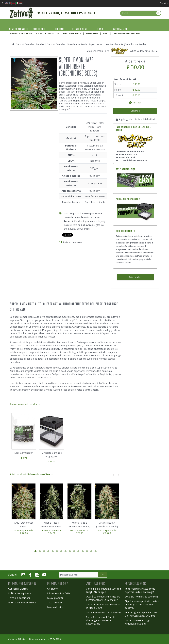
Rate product (135, 277)
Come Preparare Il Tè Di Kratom (103, 612)
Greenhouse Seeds (95, 202)
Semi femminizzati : (126, 79)
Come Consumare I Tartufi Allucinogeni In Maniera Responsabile (100, 620)
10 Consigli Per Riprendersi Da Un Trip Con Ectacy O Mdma (141, 614)
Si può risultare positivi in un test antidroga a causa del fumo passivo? (142, 604)
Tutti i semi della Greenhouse (131, 160)
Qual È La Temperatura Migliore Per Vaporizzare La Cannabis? (103, 598)
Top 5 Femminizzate (126, 154)
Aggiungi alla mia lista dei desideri (135, 119)
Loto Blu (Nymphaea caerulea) (141, 597)
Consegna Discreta (18, 589)
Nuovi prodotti (55, 598)
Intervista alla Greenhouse (130, 152)
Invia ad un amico (72, 242)
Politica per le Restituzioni (22, 603)
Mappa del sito (55, 607)
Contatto (164, 3)
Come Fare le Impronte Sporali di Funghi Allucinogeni (104, 590)
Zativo (23, 639)
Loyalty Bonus (76, 229)
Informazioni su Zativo (59, 593)
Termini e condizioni (19, 598)
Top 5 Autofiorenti (125, 157)
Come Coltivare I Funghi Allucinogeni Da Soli (138, 622)
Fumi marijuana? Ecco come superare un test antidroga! (140, 590)
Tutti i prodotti (55, 603)
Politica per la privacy (19, 593)
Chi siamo (52, 589)
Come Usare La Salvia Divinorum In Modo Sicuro (104, 606)
